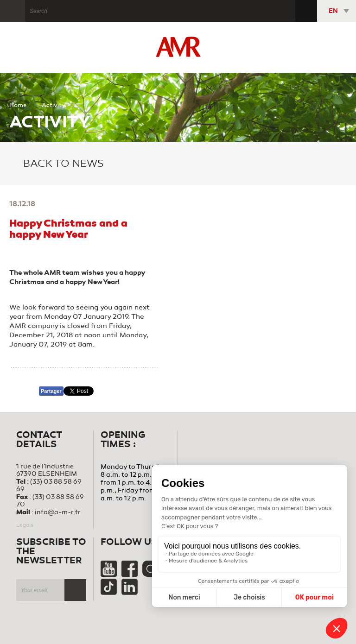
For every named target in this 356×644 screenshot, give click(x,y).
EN (333, 11)
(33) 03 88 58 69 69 (49, 485)
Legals (25, 525)
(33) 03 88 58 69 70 (50, 501)
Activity (54, 105)
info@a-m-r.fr (58, 512)
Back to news (57, 164)
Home (18, 105)
